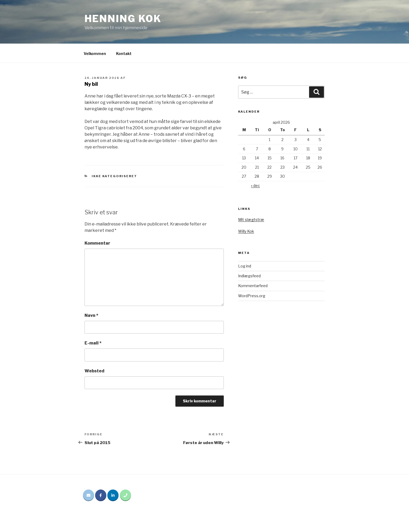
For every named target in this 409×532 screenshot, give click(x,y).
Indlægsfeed (249, 276)
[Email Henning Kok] (88, 495)
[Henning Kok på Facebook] (101, 495)
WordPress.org (252, 296)
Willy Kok (246, 231)
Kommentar (97, 243)
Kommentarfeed (253, 286)
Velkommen (95, 54)
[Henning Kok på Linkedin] (113, 495)
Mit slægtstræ (251, 220)
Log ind (245, 266)
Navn (91, 315)
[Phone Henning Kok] (125, 495)
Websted (94, 371)
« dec (255, 186)
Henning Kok (123, 19)
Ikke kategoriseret (114, 176)
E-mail (93, 343)
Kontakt (124, 54)
